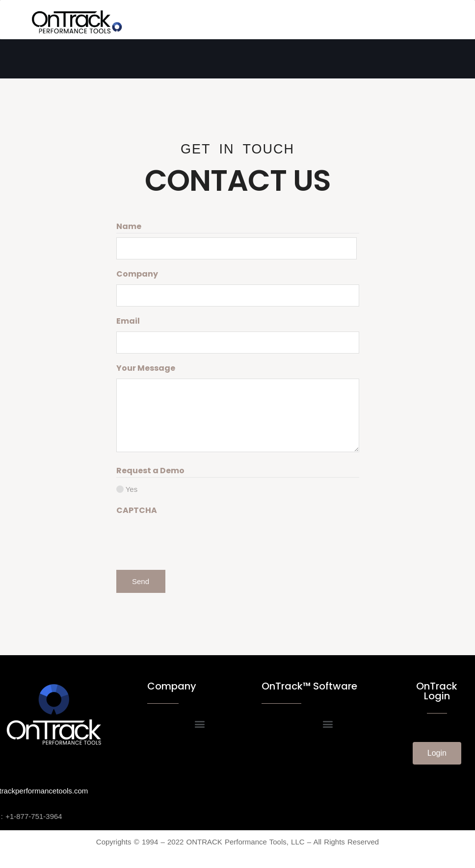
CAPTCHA (137, 510)
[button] (199, 724)
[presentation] (191, 540)
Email (128, 321)
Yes (132, 489)
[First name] (237, 248)
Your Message (146, 368)
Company (137, 274)
